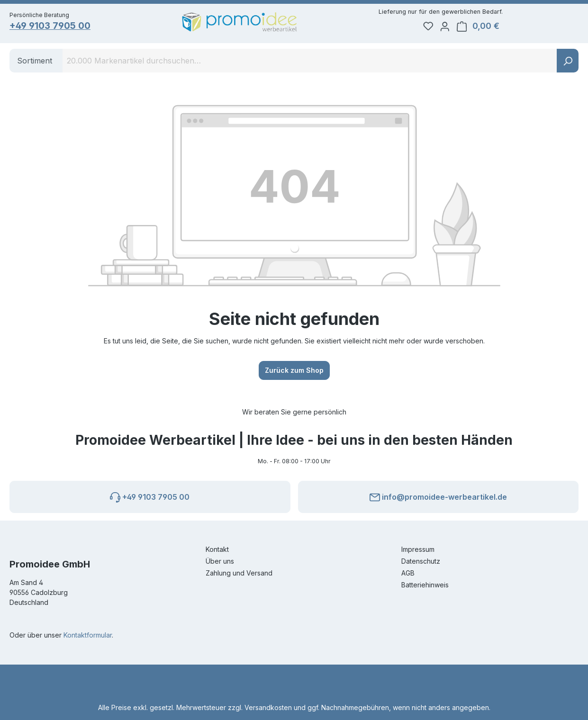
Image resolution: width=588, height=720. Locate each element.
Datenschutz (421, 561)
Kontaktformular (88, 635)
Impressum (418, 549)
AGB (408, 573)
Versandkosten (268, 707)
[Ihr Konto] (517, 27)
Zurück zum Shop (294, 373)
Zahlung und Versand (239, 573)
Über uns (220, 561)
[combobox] (310, 63)
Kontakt (217, 549)
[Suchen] (568, 63)
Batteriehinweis (425, 585)
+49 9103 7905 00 (53, 27)
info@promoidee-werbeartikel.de (438, 495)
